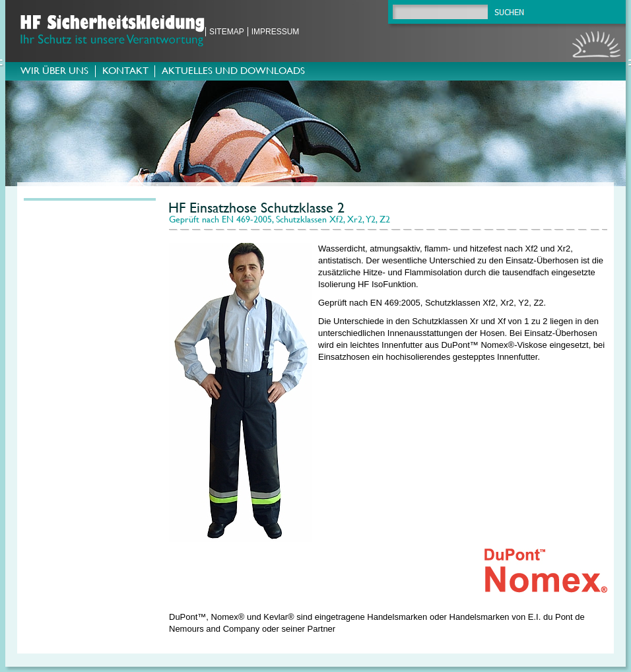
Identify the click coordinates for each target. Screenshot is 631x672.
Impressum (276, 32)
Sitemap (227, 32)
